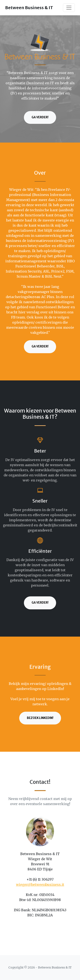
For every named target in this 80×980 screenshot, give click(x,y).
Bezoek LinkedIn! (40, 718)
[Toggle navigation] (69, 8)
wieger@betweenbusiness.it (40, 884)
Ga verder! (40, 117)
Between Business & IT (29, 8)
